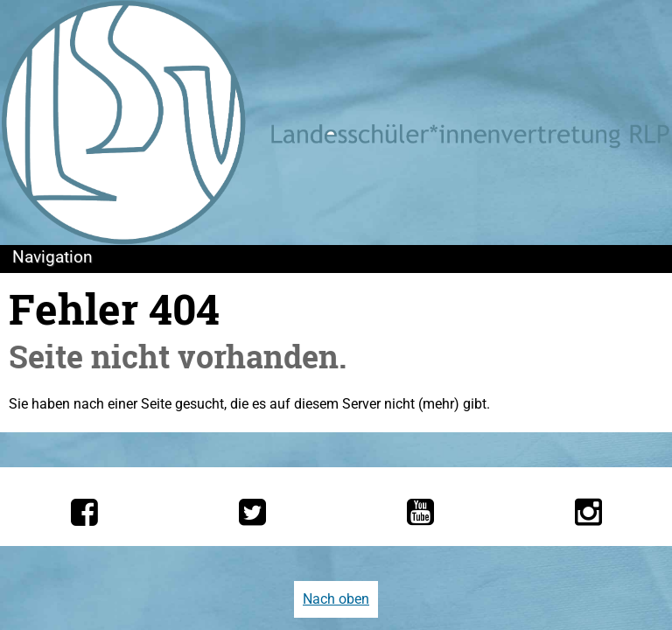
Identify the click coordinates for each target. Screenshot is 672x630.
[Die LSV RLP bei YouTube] (420, 512)
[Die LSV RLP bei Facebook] (84, 512)
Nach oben (336, 599)
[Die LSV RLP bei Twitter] (252, 512)
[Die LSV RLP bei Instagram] (588, 512)
